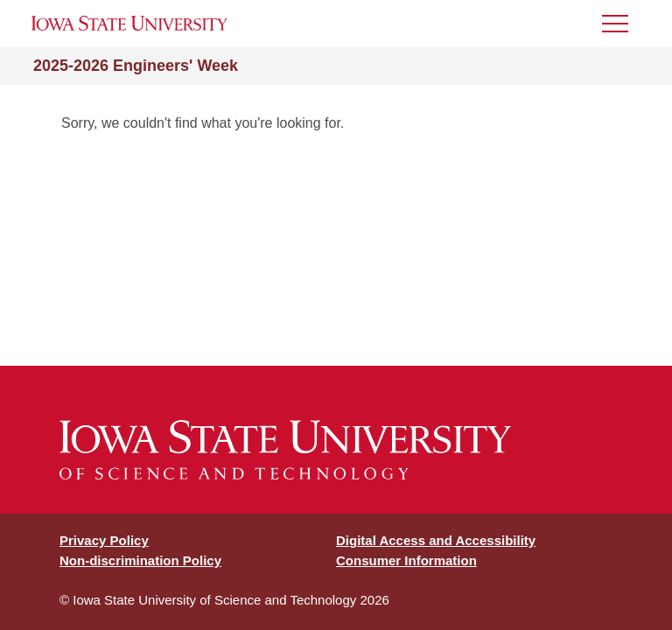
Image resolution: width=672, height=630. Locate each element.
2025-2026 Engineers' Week (136, 66)
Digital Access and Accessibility (436, 540)
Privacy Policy (104, 540)
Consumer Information (406, 560)
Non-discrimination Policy (140, 560)
